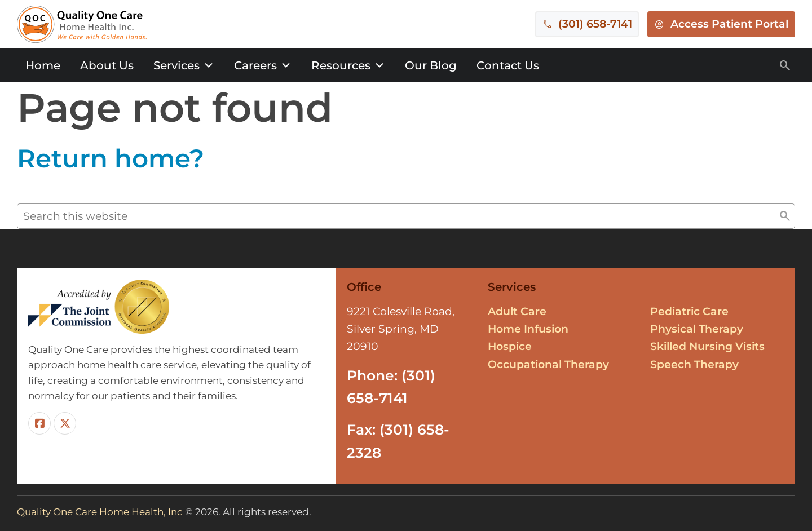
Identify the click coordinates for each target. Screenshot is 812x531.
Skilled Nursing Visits (707, 346)
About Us (107, 65)
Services (184, 65)
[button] (785, 216)
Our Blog (431, 65)
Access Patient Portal (729, 24)
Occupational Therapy (548, 364)
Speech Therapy (694, 364)
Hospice (510, 346)
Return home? (111, 158)
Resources (348, 65)
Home (43, 65)
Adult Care (517, 311)
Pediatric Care (689, 311)
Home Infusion (528, 329)
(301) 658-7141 (595, 24)
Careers (263, 65)
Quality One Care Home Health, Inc (100, 512)
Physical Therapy (697, 329)
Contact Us (508, 65)
